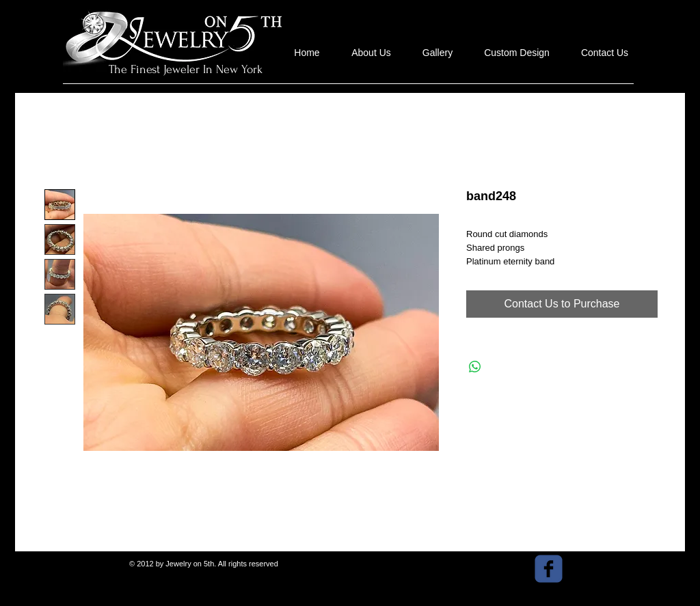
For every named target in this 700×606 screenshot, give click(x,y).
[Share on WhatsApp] (475, 367)
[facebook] (549, 569)
